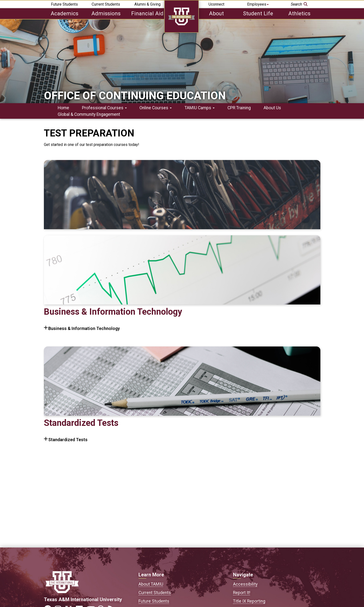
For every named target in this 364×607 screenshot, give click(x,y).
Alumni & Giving (147, 4)
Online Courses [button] (156, 108)
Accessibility (245, 584)
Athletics (299, 13)
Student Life (258, 13)
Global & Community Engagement (89, 114)
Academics (65, 13)
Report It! (242, 593)
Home (63, 108)
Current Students (106, 4)
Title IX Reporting (249, 601)
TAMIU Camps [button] (200, 108)
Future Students (64, 4)
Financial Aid (147, 13)
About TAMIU (151, 584)
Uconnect (216, 4)
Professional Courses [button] (104, 108)
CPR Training (239, 108)
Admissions (106, 13)
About (216, 13)
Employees (258, 4)
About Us (272, 108)
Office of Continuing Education (135, 96)
